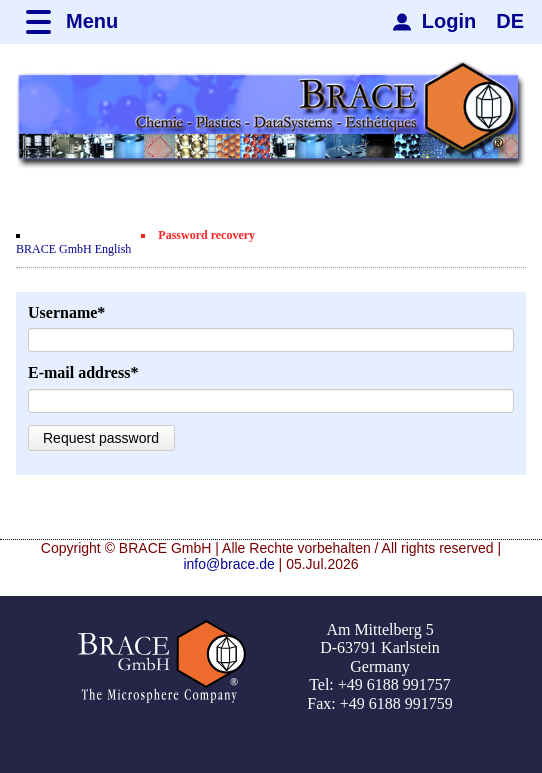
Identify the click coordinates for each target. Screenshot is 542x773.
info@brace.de (228, 564)
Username (66, 313)
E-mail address (83, 373)
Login (449, 21)
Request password (101, 438)
